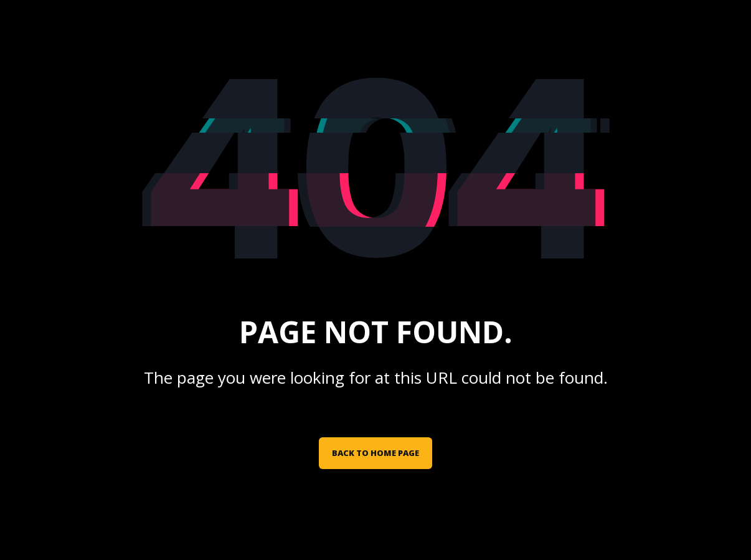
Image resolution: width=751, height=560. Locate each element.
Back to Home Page (375, 453)
